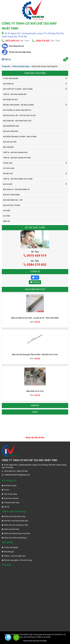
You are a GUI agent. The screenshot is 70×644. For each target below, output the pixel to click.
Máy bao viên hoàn (11, 131)
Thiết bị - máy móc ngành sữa (15, 94)
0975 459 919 (12, 41)
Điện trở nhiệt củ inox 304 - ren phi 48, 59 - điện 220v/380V (35, 318)
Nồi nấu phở (8, 174)
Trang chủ (6, 66)
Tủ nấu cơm (8, 163)
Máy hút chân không (11, 195)
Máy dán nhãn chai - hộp (13, 200)
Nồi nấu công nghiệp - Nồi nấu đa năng (18, 105)
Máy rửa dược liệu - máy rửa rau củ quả (19, 115)
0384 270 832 (43, 41)
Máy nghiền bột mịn (11, 126)
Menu (6, 59)
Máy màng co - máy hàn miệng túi (16, 189)
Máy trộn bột (9, 147)
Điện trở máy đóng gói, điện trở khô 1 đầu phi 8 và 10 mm (35, 354)
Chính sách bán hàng (20, 66)
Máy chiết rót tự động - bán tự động (18, 89)
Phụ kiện (7, 211)
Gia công (7, 216)
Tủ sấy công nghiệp (11, 79)
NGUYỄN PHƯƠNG (40, 641)
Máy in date (8, 184)
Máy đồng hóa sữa (10, 100)
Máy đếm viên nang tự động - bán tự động (20, 137)
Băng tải (6, 221)
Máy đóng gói (8, 84)
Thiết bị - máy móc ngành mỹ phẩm (17, 158)
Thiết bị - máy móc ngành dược (15, 152)
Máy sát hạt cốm (10, 142)
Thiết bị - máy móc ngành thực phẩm (18, 179)
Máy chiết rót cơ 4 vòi (35, 391)
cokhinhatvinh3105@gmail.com (17, 475)
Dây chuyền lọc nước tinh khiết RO (17, 110)
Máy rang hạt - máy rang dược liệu (17, 121)
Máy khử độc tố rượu (12, 205)
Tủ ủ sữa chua (9, 168)
